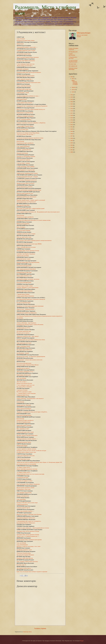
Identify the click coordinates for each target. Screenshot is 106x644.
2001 (72, 150)
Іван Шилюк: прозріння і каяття (24, 550)
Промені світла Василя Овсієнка (24, 383)
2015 (72, 118)
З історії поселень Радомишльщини (73, 61)
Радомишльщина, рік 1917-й (23, 328)
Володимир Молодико (85, 33)
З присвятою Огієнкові (22, 390)
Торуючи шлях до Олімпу (23, 256)
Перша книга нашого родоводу (24, 425)
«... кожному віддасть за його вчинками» (26, 393)
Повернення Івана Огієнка (23, 395)
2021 (72, 104)
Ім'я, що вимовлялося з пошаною (25, 187)
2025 (72, 95)
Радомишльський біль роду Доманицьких (26, 197)
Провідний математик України (24, 442)
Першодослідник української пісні (25, 193)
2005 (72, 141)
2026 (72, 77)
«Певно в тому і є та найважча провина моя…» (28, 536)
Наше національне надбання (23, 160)
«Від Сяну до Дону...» (22, 382)
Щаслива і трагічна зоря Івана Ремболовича (27, 435)
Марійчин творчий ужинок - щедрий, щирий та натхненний (31, 200)
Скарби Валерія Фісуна (22, 504)
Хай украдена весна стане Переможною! (26, 202)
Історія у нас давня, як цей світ (74, 49)
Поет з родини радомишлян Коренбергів (26, 269)
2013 (72, 122)
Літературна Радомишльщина (24, 553)
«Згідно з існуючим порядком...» (24, 120)
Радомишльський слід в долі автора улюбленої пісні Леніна (31, 340)
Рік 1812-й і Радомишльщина (24, 303)
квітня (73, 79)
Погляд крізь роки (73, 52)
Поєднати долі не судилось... (23, 333)
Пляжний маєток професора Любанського (27, 313)
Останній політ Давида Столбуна (25, 481)
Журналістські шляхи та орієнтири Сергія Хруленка (29, 514)
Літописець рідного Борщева (23, 230)
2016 (72, 115)
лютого (73, 90)
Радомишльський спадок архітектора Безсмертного (29, 72)
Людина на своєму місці (22, 130)
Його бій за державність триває (24, 392)
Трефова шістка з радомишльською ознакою (27, 173)
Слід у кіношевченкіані (22, 545)
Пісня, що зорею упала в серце (24, 237)
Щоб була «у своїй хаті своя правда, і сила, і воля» (29, 546)
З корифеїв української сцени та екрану (26, 51)
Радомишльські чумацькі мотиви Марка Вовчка (28, 133)
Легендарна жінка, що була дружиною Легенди (28, 251)
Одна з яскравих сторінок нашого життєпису (27, 562)
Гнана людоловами (21, 499)
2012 (72, 125)
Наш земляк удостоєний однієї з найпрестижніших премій (31, 209)
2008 (72, 134)
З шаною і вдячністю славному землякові (26, 449)
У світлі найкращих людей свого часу (26, 64)
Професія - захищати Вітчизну (24, 150)
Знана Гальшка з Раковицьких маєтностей (27, 180)
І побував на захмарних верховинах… (26, 116)
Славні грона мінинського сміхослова (26, 456)
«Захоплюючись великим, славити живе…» (27, 47)
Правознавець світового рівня (24, 375)
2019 (72, 109)
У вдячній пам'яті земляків (23, 294)
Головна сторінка (40, 629)
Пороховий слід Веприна (23, 69)
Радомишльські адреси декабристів (25, 143)
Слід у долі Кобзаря (21, 378)
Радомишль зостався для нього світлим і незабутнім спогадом (31, 451)
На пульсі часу (72, 64)
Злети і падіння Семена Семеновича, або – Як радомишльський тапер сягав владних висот (38, 212)
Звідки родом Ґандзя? (22, 99)
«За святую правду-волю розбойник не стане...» (28, 96)
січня (73, 92)
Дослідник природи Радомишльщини (26, 76)
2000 (72, 152)
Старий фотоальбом (72, 54)
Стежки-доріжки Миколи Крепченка (25, 296)
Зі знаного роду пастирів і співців (25, 286)
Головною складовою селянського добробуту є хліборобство (31, 123)
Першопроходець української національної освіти (28, 83)
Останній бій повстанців (22, 478)
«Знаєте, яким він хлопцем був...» (25, 79)
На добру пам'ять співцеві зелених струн (26, 452)
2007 (72, 136)
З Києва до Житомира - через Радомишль (26, 323)
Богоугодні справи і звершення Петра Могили (28, 365)
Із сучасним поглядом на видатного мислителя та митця (30, 138)
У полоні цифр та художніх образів (25, 126)
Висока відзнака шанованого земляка (25, 488)
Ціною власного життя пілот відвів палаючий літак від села (31, 109)
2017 (72, 113)
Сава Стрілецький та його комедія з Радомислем (28, 484)
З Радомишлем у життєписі (73, 58)
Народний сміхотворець (22, 153)
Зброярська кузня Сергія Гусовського (26, 183)
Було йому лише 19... (22, 565)
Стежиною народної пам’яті (23, 508)
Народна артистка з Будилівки (24, 405)
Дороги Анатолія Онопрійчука (24, 409)
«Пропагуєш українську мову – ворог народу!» (28, 336)
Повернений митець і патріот (24, 259)
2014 (72, 120)
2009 (72, 131)
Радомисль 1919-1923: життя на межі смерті (27, 503)
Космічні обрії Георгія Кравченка (25, 291)
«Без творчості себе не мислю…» (25, 568)
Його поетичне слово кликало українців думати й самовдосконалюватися (34, 241)
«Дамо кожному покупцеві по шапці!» (75, 82)
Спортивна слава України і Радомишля (26, 254)
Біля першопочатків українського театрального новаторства (31, 299)
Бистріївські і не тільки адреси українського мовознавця (30, 306)
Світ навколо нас (73, 66)
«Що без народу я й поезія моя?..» (25, 66)
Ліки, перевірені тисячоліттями (24, 493)
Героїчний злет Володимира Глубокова (26, 156)
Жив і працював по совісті (23, 429)
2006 (72, 138)
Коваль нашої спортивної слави (24, 276)
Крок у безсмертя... (21, 227)
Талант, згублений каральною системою (26, 247)
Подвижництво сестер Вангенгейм (25, 113)
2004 (72, 143)
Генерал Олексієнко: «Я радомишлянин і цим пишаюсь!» (30, 399)
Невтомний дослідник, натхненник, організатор (28, 279)
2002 (72, 147)
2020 (72, 106)
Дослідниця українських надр (24, 331)
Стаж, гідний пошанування (23, 146)
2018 (72, 111)
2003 (72, 145)
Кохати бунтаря (20, 141)
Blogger (82, 641)
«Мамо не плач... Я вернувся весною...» (26, 309)
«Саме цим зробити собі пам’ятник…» (26, 135)
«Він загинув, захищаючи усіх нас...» (25, 372)
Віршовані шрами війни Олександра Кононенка (28, 262)
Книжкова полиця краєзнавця (73, 69)
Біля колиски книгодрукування (24, 266)
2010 (72, 129)
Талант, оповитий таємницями (24, 86)
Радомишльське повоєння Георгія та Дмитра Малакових (30, 325)
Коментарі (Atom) (27, 632)
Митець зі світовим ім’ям (23, 496)
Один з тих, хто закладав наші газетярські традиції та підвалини (32, 572)
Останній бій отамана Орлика (24, 54)
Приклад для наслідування (23, 224)
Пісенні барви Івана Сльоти (23, 459)
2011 (72, 127)
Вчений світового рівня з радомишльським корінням (29, 540)
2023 (72, 99)
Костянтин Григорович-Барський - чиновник (27, 177)
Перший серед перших (22, 446)
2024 (72, 97)
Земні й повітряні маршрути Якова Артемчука (28, 57)
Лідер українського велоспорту (24, 343)
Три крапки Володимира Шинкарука (25, 555)
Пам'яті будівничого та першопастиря (26, 170)
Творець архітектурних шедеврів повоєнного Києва (29, 190)
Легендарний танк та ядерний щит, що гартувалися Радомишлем (32, 106)
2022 (72, 102)
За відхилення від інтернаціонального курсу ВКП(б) (29, 244)
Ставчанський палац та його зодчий (25, 432)
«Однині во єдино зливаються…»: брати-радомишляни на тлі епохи (33, 528)
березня (74, 87)
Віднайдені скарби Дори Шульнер (25, 558)
